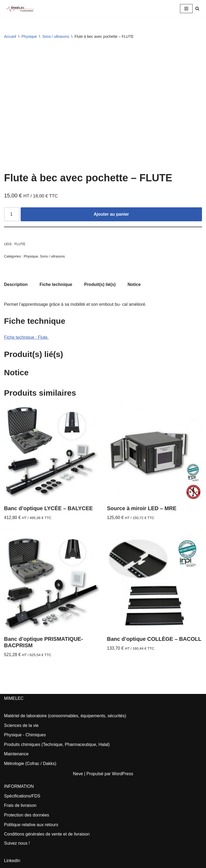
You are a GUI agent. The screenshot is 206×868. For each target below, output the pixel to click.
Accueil (10, 36)
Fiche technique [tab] (56, 284)
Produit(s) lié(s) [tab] (100, 284)
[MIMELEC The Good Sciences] (20, 9)
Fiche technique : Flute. (26, 337)
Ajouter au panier (111, 214)
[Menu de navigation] (186, 9)
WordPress (122, 774)
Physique (29, 36)
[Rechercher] (197, 8)
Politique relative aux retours (31, 825)
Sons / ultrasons (56, 36)
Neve (78, 774)
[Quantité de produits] (12, 214)
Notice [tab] (134, 284)
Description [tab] (16, 284)
